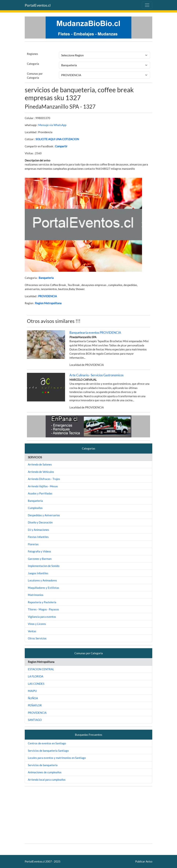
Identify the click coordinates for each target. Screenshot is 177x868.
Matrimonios (36, 595)
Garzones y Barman (40, 559)
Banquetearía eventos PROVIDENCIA (95, 333)
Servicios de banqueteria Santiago (48, 751)
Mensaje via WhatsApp (52, 125)
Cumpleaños (35, 508)
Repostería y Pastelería (42, 602)
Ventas (32, 631)
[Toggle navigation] (147, 5)
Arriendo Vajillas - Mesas (43, 486)
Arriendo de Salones (40, 464)
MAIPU (32, 691)
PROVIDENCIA (47, 296)
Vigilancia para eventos (42, 617)
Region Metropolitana (48, 303)
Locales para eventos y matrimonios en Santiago (57, 758)
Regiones (33, 54)
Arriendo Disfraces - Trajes (44, 479)
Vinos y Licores (37, 624)
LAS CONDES (36, 684)
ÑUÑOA (33, 698)
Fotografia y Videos (39, 551)
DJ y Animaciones (38, 530)
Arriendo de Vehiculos (41, 472)
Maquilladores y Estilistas (44, 588)
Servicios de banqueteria (43, 765)
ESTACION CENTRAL (41, 669)
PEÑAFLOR (35, 705)
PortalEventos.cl (38, 5)
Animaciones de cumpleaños (45, 772)
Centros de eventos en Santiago (47, 743)
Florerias (33, 544)
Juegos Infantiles (38, 573)
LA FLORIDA (36, 676)
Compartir (61, 146)
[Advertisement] (88, 815)
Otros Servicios (37, 638)
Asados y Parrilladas (40, 493)
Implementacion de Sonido (44, 566)
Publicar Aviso (144, 861)
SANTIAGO (35, 720)
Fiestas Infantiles (38, 537)
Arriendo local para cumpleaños (47, 780)
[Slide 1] (88, 267)
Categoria (33, 64)
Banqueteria (46, 278)
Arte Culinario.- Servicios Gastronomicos (96, 375)
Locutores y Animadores (42, 580)
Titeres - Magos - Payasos (43, 609)
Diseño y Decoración (40, 522)
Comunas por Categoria (35, 76)
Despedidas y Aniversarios (44, 515)
